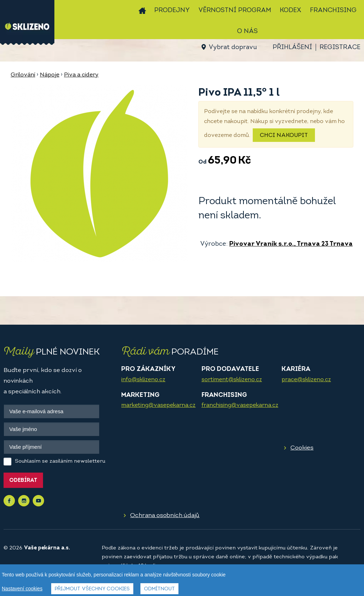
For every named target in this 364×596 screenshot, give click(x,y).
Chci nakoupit (284, 135)
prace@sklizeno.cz (306, 380)
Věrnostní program (235, 10)
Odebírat (23, 481)
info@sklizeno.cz (143, 380)
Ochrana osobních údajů (165, 515)
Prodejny (172, 10)
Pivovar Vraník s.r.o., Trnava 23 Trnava (291, 244)
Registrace (340, 47)
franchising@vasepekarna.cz (240, 405)
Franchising (333, 10)
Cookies (302, 448)
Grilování (23, 75)
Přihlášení (292, 47)
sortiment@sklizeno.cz (232, 380)
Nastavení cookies (22, 589)
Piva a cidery (81, 75)
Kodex (291, 10)
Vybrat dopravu (233, 47)
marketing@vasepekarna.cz (158, 405)
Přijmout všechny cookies (92, 589)
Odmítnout (159, 589)
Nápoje (50, 75)
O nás (247, 31)
